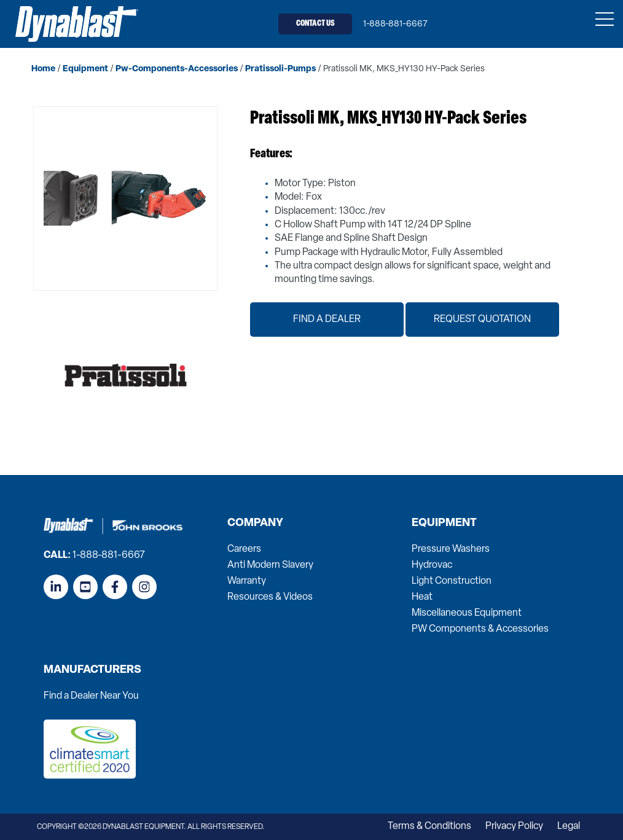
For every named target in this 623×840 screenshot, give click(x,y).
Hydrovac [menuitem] (432, 565)
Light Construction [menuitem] (452, 581)
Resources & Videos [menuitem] (270, 597)
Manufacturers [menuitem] (92, 670)
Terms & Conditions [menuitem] (429, 826)
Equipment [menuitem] (444, 524)
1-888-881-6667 (395, 24)
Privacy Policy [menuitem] (514, 826)
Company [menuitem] (255, 524)
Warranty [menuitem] (247, 581)
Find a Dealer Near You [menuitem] (91, 696)
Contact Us (315, 24)
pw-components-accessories (177, 69)
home (43, 69)
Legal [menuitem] (569, 826)
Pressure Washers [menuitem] (451, 549)
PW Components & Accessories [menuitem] (480, 629)
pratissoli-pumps (280, 69)
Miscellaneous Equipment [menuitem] (467, 613)
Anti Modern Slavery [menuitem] (270, 565)
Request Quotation (482, 320)
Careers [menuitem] (244, 549)
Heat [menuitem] (422, 597)
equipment (85, 69)
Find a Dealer (327, 320)
